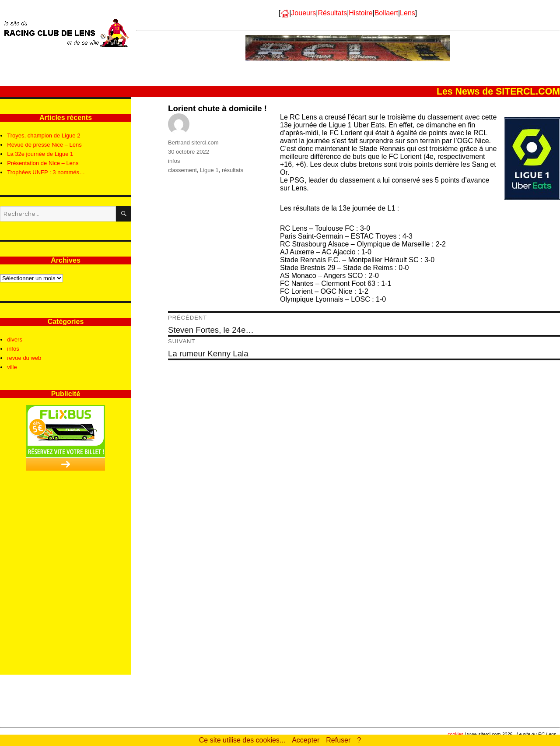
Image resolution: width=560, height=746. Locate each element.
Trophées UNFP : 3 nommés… (46, 172)
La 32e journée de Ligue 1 (40, 154)
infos (174, 161)
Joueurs (303, 13)
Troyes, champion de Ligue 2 (44, 135)
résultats (233, 170)
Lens (408, 13)
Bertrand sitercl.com (193, 143)
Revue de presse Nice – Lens (44, 145)
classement (182, 170)
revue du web (24, 358)
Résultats (332, 13)
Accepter (306, 740)
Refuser (338, 740)
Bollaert (386, 13)
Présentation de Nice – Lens (43, 163)
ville (12, 367)
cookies (455, 734)
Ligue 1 (209, 170)
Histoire (360, 13)
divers (15, 340)
